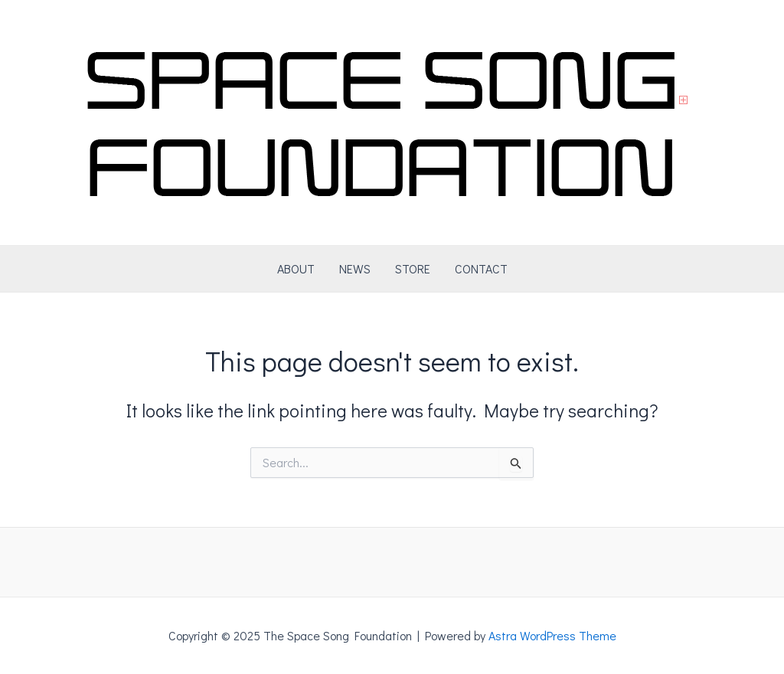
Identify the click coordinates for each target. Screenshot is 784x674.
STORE (413, 268)
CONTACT (481, 268)
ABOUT (296, 268)
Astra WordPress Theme (552, 635)
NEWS (355, 268)
